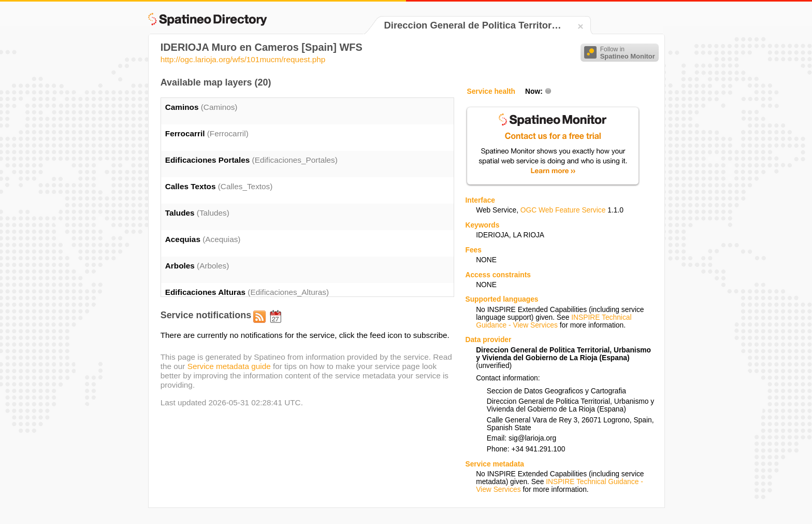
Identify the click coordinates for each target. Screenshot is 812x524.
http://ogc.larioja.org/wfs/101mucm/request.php (243, 59)
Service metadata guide (229, 366)
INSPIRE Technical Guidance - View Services (554, 321)
